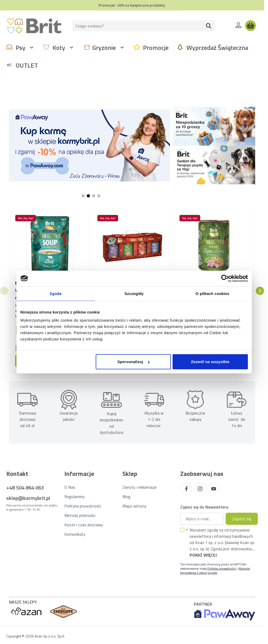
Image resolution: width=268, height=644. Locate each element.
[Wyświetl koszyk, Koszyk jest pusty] (250, 26)
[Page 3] (94, 196)
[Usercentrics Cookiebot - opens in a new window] (225, 278)
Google (212, 573)
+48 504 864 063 (25, 488)
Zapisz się (242, 519)
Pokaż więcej (203, 555)
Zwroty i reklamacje (139, 487)
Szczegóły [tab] (134, 293)
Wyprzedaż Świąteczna (217, 48)
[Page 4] (99, 196)
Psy (21, 48)
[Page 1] (83, 196)
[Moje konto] (238, 25)
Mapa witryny (134, 506)
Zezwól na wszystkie (210, 362)
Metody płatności (80, 515)
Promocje (156, 48)
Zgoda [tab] (56, 293)
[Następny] (260, 291)
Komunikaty (75, 534)
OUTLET (27, 65)
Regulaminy (75, 497)
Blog (126, 497)
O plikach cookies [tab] (212, 293)
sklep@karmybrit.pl (28, 498)
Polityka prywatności (83, 506)
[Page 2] (88, 196)
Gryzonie (104, 48)
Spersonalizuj (133, 362)
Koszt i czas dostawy (84, 525)
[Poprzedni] (4, 291)
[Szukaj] (209, 26)
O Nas (70, 487)
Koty (59, 48)
